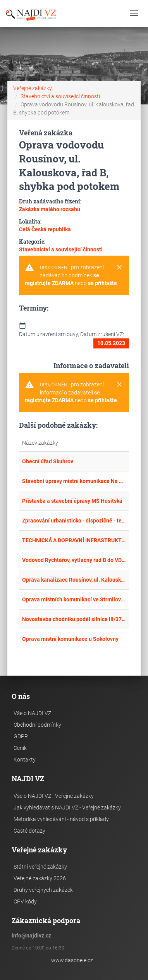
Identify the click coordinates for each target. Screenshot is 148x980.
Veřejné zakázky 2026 (40, 878)
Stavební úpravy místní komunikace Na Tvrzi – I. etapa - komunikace (74, 481)
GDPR (21, 736)
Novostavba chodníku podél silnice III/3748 (74, 619)
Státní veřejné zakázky (40, 867)
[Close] (119, 268)
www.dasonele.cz (72, 960)
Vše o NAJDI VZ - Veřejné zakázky (54, 796)
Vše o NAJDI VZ (32, 713)
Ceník (20, 748)
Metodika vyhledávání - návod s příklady (61, 819)
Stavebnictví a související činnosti (60, 96)
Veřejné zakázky (33, 88)
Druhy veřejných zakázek (43, 890)
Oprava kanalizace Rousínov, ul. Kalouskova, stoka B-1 (74, 580)
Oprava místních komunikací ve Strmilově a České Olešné (74, 599)
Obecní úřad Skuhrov (48, 461)
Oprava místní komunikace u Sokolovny (70, 639)
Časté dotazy (29, 831)
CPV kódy (25, 901)
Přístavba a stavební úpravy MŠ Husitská (72, 501)
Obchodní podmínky (37, 725)
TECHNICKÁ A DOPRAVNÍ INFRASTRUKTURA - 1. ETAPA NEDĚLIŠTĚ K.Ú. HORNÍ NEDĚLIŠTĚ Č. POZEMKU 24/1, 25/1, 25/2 (74, 540)
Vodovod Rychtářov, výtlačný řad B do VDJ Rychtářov (74, 560)
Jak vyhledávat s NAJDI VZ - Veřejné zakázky (67, 808)
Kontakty (25, 760)
